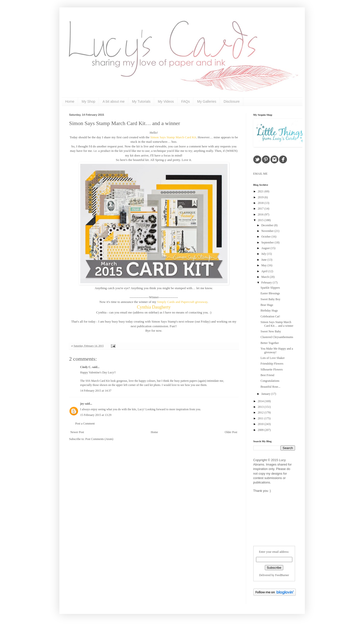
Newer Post (77, 432)
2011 (261, 418)
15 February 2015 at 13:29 (96, 415)
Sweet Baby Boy (270, 299)
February (267, 283)
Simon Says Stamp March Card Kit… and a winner (125, 123)
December (268, 225)
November (268, 231)
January (266, 394)
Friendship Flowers (272, 364)
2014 (261, 401)
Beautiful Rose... (270, 387)
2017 (261, 209)
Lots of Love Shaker (272, 358)
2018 (261, 203)
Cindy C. (86, 367)
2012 (261, 412)
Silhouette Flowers (271, 369)
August (266, 248)
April (265, 271)
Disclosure (232, 101)
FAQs (185, 101)
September (268, 242)
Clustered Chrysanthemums (277, 337)
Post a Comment (85, 424)
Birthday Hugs (269, 311)
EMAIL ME (261, 174)
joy (82, 404)
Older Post (231, 432)
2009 (261, 430)
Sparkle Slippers (270, 288)
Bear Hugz (267, 305)
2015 (261, 220)
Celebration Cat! (270, 316)
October (266, 237)
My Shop (88, 101)
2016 (261, 214)
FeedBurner (282, 575)
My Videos (166, 101)
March (265, 277)
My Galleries (207, 101)
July (264, 254)
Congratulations (270, 381)
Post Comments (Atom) (99, 439)
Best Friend (267, 375)
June (264, 260)
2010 (261, 424)
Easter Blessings (270, 293)
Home (70, 101)
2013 (261, 407)
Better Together (270, 343)
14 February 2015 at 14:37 (96, 391)
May (264, 265)
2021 (261, 191)
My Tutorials (141, 101)
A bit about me (114, 101)
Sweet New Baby (271, 331)
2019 (261, 197)
